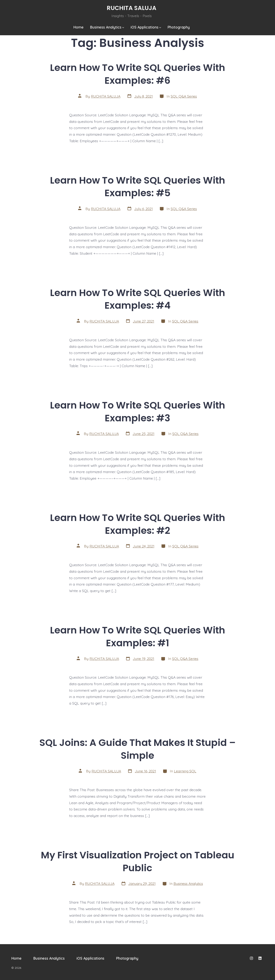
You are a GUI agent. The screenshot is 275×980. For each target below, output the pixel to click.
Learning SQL (185, 771)
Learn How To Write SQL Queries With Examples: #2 (138, 524)
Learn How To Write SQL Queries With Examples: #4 (138, 299)
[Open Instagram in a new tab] (251, 958)
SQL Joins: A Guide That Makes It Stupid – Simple (138, 749)
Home (79, 27)
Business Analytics (107, 27)
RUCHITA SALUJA (106, 96)
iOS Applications (146, 27)
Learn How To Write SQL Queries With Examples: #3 (138, 412)
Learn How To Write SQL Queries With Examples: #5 (138, 187)
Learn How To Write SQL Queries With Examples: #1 (138, 636)
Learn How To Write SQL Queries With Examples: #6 (138, 74)
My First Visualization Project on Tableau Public (138, 861)
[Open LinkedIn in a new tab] (260, 958)
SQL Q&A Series (184, 96)
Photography (179, 27)
